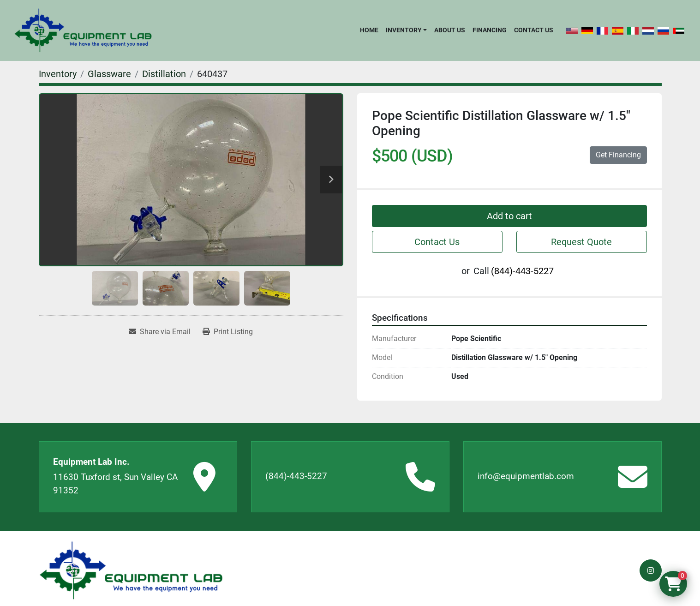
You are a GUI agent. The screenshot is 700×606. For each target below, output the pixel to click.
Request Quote (581, 242)
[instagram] (651, 570)
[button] (406, 30)
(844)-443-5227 (522, 271)
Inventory (404, 30)
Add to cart (509, 216)
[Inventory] (58, 74)
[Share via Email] (160, 332)
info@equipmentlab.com (526, 476)
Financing (490, 30)
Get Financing (618, 155)
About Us (450, 30)
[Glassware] (109, 74)
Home (369, 30)
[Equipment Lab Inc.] (131, 571)
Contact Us (534, 30)
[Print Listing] (228, 332)
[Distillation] (164, 74)
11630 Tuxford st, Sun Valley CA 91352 (115, 484)
